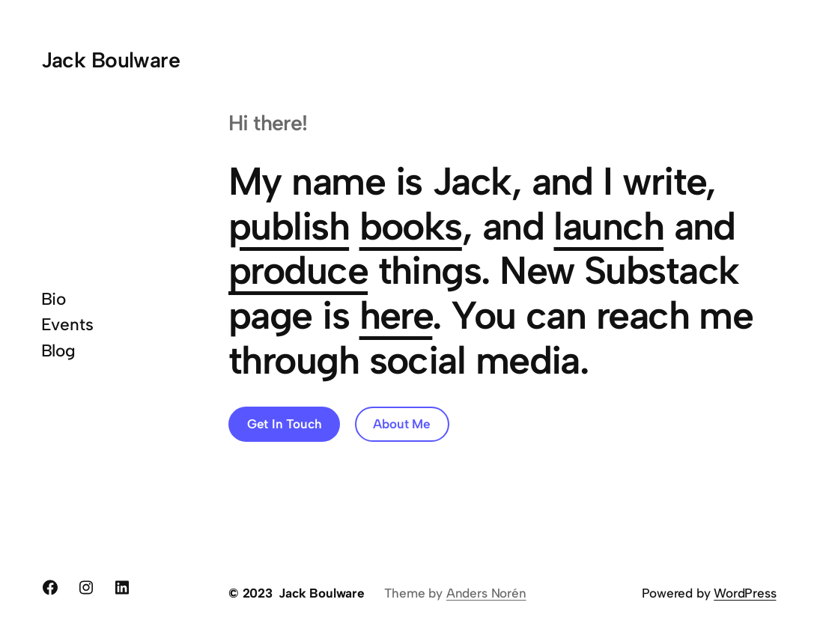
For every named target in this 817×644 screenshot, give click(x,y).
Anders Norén (486, 593)
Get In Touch (285, 424)
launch (608, 226)
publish (289, 226)
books (411, 226)
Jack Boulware (111, 60)
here (396, 315)
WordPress (745, 593)
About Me (401, 424)
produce (298, 270)
